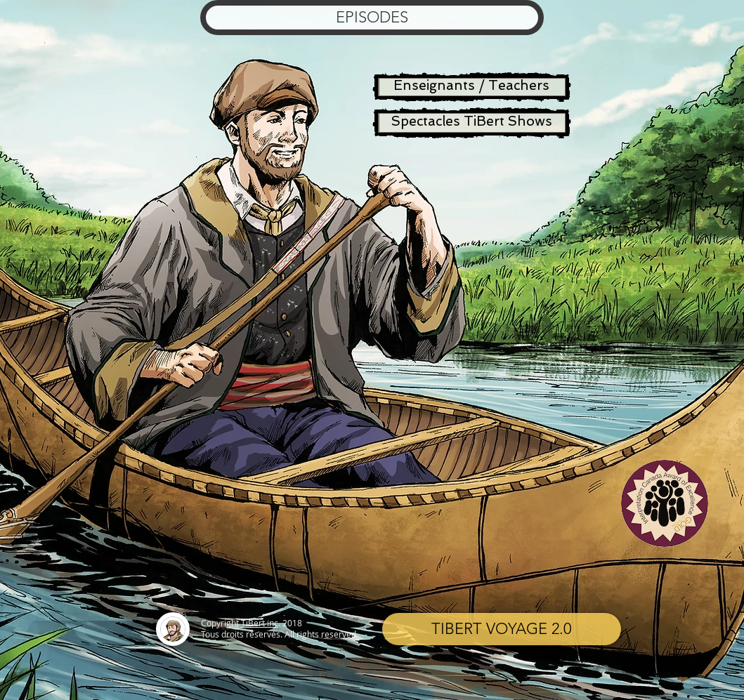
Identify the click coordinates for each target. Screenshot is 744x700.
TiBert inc (260, 623)
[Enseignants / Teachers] (472, 87)
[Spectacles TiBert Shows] (472, 123)
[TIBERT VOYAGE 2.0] (502, 629)
